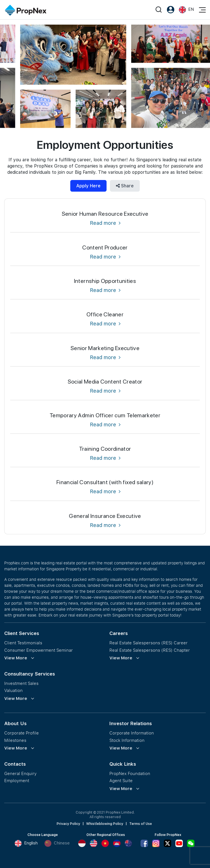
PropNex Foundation (130, 773)
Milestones (15, 740)
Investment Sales (21, 683)
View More (16, 658)
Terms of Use (141, 824)
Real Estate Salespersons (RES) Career (149, 643)
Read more (105, 223)
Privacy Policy (68, 824)
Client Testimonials (23, 643)
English (26, 843)
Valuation (13, 690)
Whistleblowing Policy (105, 824)
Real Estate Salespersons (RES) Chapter (150, 650)
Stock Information (127, 740)
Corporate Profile (22, 733)
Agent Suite (121, 781)
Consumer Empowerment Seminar (39, 650)
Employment (17, 781)
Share (125, 186)
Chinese (57, 843)
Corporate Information (132, 733)
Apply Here (88, 186)
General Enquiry (20, 773)
